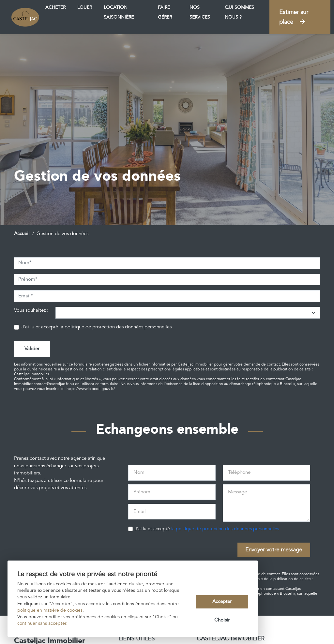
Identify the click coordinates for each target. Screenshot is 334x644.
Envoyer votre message (274, 550)
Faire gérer (165, 12)
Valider (32, 349)
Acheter (55, 7)
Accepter (222, 601)
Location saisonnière (119, 12)
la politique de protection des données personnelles (115, 327)
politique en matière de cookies (50, 610)
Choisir (222, 620)
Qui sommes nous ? (239, 12)
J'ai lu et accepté (97, 327)
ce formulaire (107, 384)
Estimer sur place (294, 17)
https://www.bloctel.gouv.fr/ (91, 389)
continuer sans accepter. (42, 623)
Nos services (200, 12)
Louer (85, 7)
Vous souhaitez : (31, 310)
